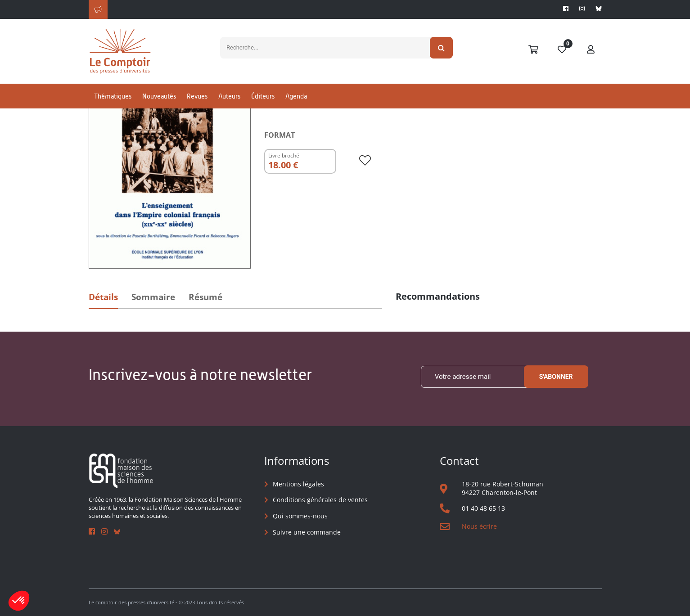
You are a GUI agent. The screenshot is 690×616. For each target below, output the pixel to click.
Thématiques (113, 96)
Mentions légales (298, 484)
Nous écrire (479, 526)
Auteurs (229, 96)
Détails (103, 297)
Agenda (296, 96)
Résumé (205, 297)
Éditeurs (263, 96)
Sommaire (153, 297)
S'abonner (556, 377)
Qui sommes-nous (300, 516)
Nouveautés (159, 96)
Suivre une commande (307, 532)
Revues (197, 96)
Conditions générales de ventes (320, 500)
